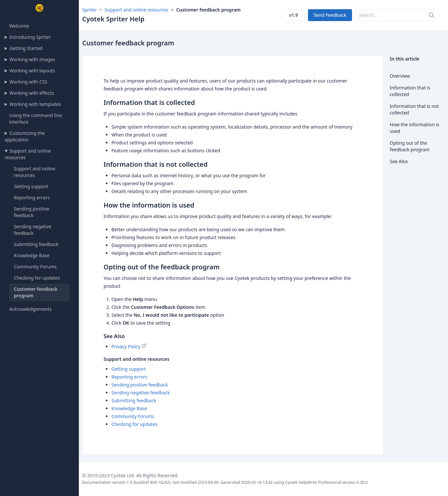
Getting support (31, 186)
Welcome (19, 26)
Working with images (32, 59)
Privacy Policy (126, 347)
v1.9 (293, 15)
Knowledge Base (32, 255)
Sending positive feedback (32, 212)
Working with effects (32, 93)
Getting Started (26, 48)
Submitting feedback (36, 244)
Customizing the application (25, 136)
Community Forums (35, 267)
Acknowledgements (30, 309)
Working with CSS (28, 82)
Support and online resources (28, 154)
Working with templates (35, 104)
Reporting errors (32, 198)
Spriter (89, 10)
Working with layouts (32, 71)
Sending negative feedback (33, 230)
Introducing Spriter (30, 37)
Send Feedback (330, 15)
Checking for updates (37, 278)
